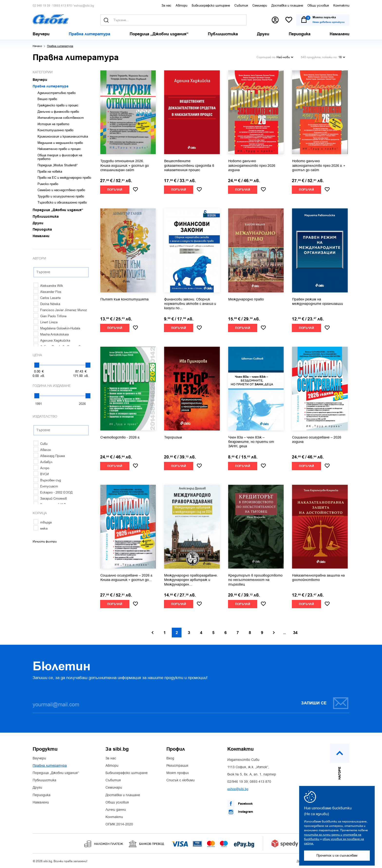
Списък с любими (181, 780)
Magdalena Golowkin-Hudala (57, 328)
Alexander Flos (47, 292)
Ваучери (39, 758)
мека (40, 528)
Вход (170, 758)
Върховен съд (47, 480)
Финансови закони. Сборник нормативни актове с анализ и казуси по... (190, 304)
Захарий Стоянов (50, 499)
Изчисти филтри (45, 541)
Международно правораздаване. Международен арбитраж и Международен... (191, 580)
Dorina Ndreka (47, 304)
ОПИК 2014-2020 (119, 824)
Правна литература (50, 766)
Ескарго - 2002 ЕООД (53, 492)
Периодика (42, 795)
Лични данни (116, 810)
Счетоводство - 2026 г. (120, 438)
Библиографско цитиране (211, 5)
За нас (166, 5)
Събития (241, 5)
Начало (37, 46)
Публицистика (44, 780)
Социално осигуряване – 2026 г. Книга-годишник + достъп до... (127, 578)
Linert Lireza (45, 322)
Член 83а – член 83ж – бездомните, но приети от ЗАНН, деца (251, 442)
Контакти (341, 5)
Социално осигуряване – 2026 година (317, 440)
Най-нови (285, 57)
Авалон (42, 450)
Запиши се (325, 703)
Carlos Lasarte (47, 298)
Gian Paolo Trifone (50, 316)
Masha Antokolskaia (51, 334)
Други (37, 788)
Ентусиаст (46, 486)
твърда (43, 522)
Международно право (246, 299)
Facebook (240, 804)
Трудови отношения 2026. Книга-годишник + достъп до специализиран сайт (125, 166)
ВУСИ (41, 474)
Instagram (240, 812)
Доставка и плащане (287, 5)
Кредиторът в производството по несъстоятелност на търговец (255, 580)
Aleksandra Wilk (48, 286)
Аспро (41, 468)
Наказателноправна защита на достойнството (318, 578)
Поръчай (115, 190)
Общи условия (318, 5)
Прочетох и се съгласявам (337, 855)
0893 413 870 (63, 6)
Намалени (41, 803)
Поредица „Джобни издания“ (56, 773)
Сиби (40, 444)
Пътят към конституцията (124, 299)
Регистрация (177, 766)
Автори (181, 5)
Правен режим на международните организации (318, 302)
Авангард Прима (49, 456)
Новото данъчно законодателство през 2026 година (252, 166)
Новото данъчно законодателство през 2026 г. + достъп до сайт (319, 166)
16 (342, 57)
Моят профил (178, 773)
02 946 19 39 (41, 6)
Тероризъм (173, 438)
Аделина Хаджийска (52, 341)
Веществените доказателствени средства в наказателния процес (189, 166)
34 (295, 633)
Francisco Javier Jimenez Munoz (60, 310)
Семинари (260, 5)
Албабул (43, 462)
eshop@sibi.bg (84, 6)
